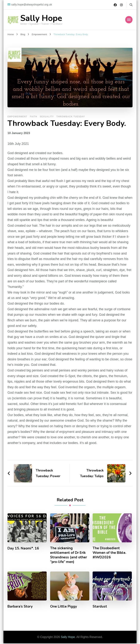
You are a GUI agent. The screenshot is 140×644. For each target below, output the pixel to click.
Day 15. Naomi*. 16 (24, 548)
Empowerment (17, 117)
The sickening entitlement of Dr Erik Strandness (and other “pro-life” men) (69, 555)
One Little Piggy (64, 607)
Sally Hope (41, 18)
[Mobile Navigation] (129, 20)
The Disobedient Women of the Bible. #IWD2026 (110, 553)
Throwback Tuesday (71, 117)
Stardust (100, 607)
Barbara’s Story (21, 607)
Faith (34, 117)
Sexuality (47, 117)
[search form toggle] (131, 5)
